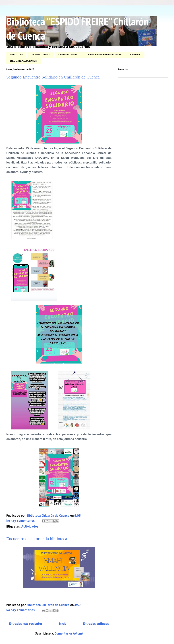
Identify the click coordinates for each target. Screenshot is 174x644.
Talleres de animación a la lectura (104, 55)
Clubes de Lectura (68, 55)
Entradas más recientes (26, 624)
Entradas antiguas (96, 624)
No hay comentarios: (21, 521)
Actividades (30, 526)
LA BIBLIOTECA (41, 55)
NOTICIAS (16, 55)
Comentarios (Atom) (69, 633)
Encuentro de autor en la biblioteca (37, 539)
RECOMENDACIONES (23, 61)
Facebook (135, 55)
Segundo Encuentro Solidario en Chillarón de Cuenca (53, 77)
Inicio (63, 624)
